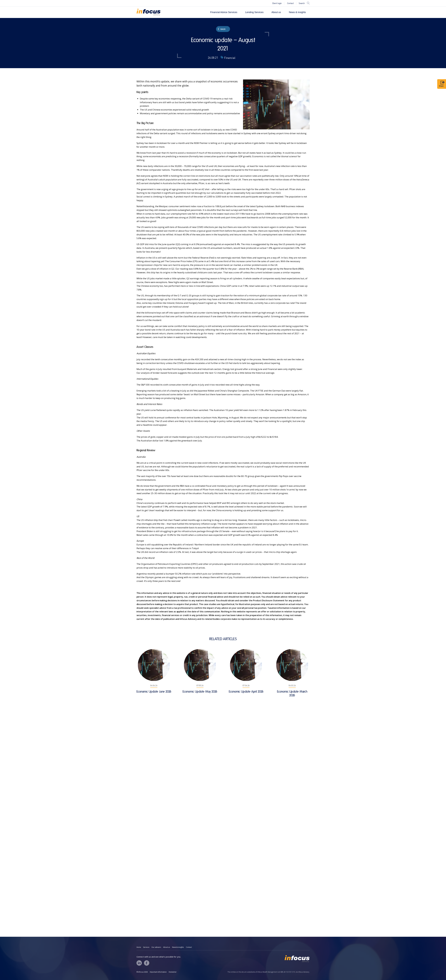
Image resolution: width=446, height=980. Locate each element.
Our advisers (156, 947)
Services (146, 947)
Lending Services (254, 12)
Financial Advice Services (224, 12)
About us (276, 12)
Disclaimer (173, 972)
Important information (158, 972)
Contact (290, 3)
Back (222, 29)
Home (139, 947)
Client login (277, 3)
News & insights (297, 12)
